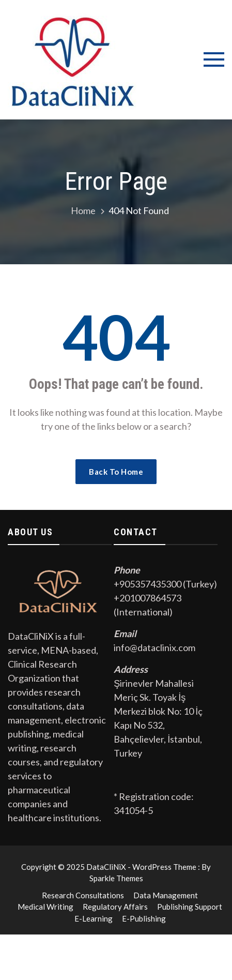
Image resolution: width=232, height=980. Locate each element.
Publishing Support (190, 907)
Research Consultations (83, 895)
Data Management (166, 895)
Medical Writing (45, 907)
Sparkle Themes (116, 878)
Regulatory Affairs (115, 907)
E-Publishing (144, 918)
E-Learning (94, 918)
